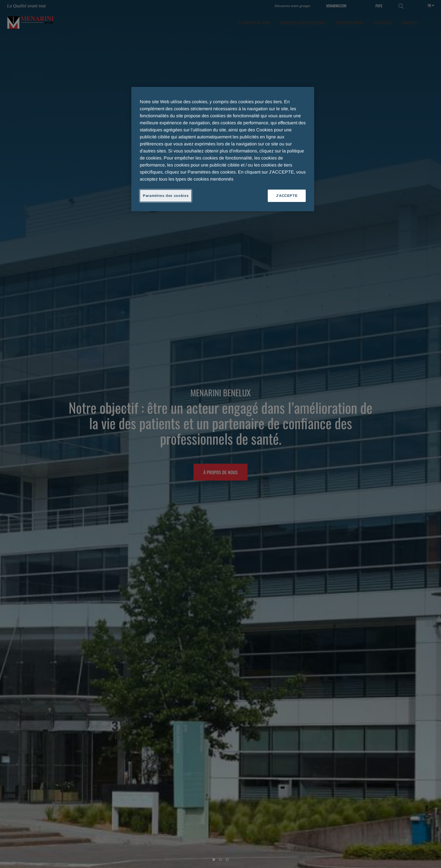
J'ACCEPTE (287, 196)
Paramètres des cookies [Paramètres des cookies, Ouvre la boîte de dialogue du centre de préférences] (166, 196)
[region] (223, 149)
